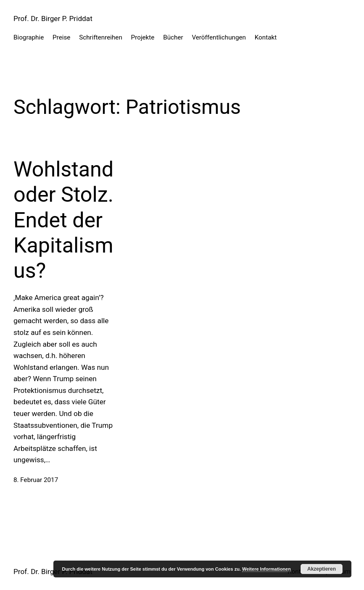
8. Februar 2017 (36, 480)
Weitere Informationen (266, 569)
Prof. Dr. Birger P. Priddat (53, 18)
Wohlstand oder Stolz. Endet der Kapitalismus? (63, 220)
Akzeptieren (322, 569)
